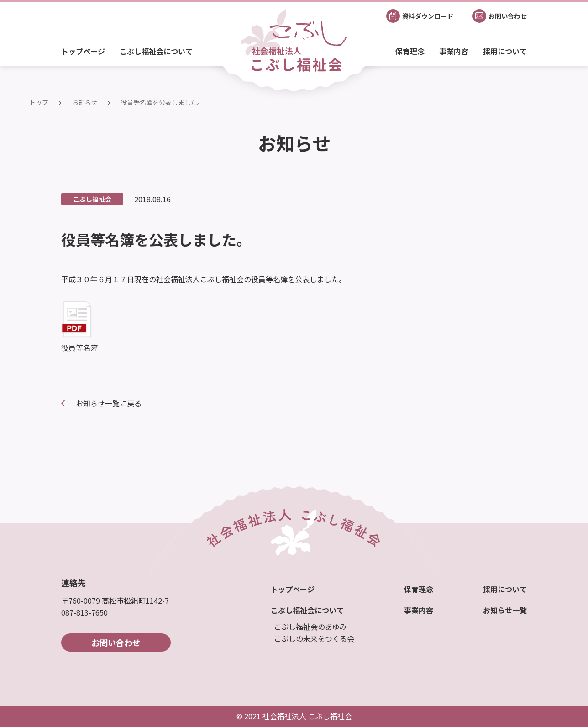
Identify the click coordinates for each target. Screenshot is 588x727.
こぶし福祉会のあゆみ (310, 627)
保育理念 (410, 51)
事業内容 (454, 51)
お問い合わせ (116, 643)
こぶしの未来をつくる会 (314, 638)
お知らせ (84, 102)
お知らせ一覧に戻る (109, 403)
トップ (39, 102)
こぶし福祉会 (92, 199)
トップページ (83, 51)
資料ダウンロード (428, 16)
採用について (505, 51)
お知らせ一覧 (505, 610)
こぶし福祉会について (156, 51)
